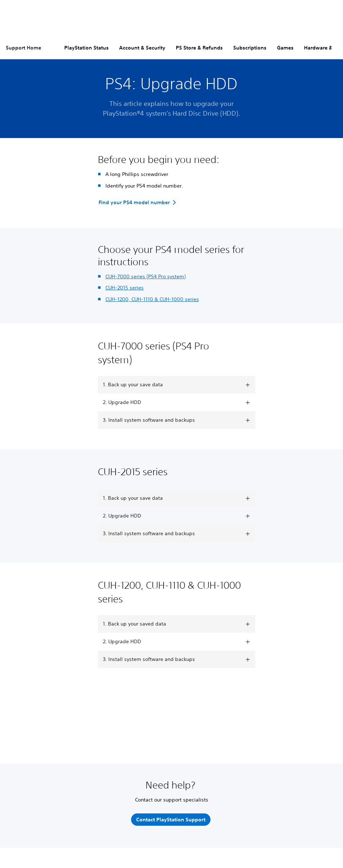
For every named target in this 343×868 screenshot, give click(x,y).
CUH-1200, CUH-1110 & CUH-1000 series (152, 299)
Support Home (23, 48)
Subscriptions (250, 48)
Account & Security (142, 48)
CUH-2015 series (125, 288)
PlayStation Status (86, 48)
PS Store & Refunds (199, 48)
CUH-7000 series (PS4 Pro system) (146, 276)
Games (285, 48)
